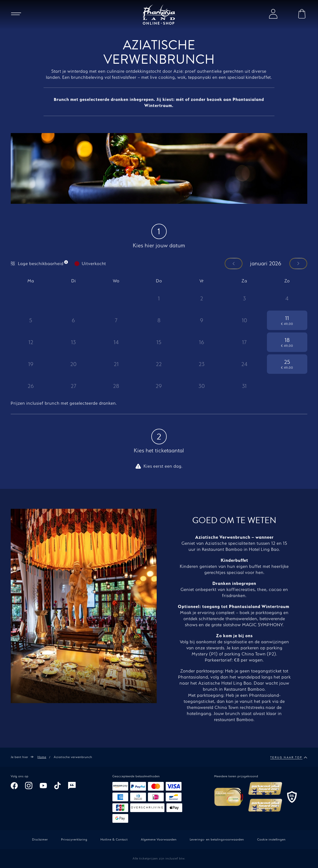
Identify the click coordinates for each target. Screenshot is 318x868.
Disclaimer (40, 839)
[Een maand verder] (298, 264)
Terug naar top (289, 758)
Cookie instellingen (271, 839)
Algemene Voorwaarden (159, 839)
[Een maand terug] (234, 264)
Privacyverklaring (74, 839)
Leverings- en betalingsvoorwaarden (217, 839)
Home (42, 757)
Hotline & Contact (114, 839)
